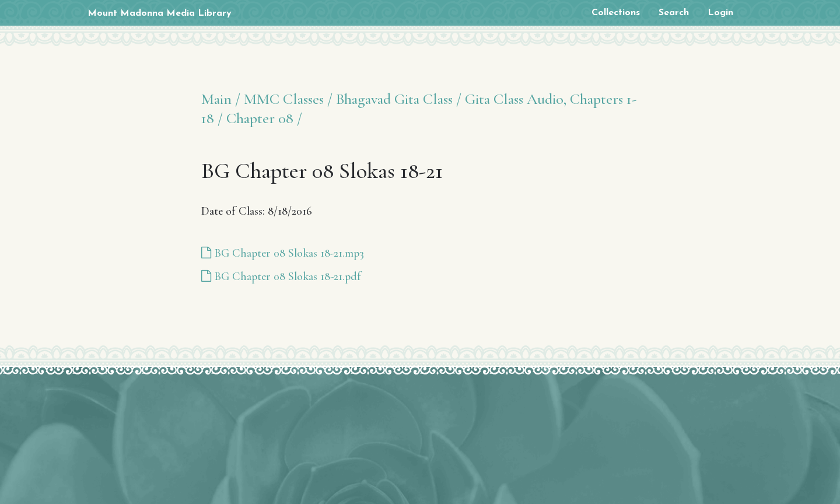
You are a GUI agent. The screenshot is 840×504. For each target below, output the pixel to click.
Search (674, 13)
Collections (616, 13)
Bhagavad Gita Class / (399, 99)
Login (720, 13)
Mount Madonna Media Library (160, 13)
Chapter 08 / (264, 118)
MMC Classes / (288, 99)
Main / (221, 99)
